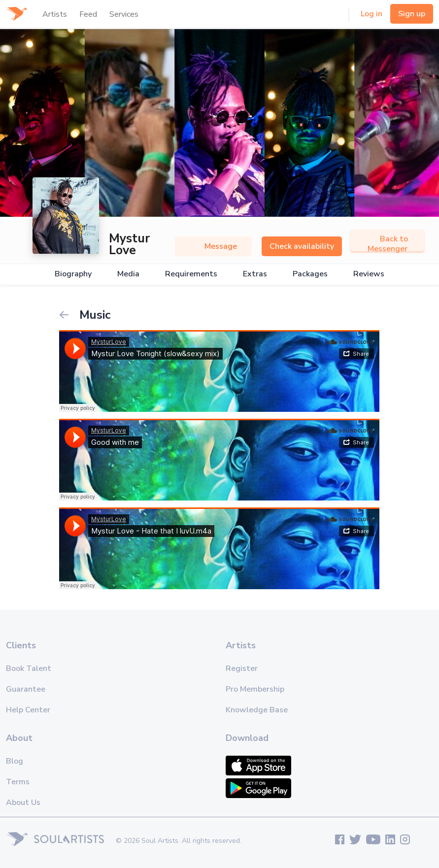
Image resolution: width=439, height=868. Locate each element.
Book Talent (29, 668)
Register (242, 668)
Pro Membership (255, 689)
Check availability (302, 246)
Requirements (191, 274)
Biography (73, 274)
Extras (255, 274)
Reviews (369, 274)
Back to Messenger (388, 244)
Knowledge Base (257, 710)
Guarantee (26, 689)
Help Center (28, 710)
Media (128, 274)
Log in (371, 14)
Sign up (412, 14)
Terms (18, 782)
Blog (15, 761)
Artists (55, 14)
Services (124, 14)
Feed (88, 14)
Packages (310, 274)
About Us (23, 802)
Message (213, 246)
